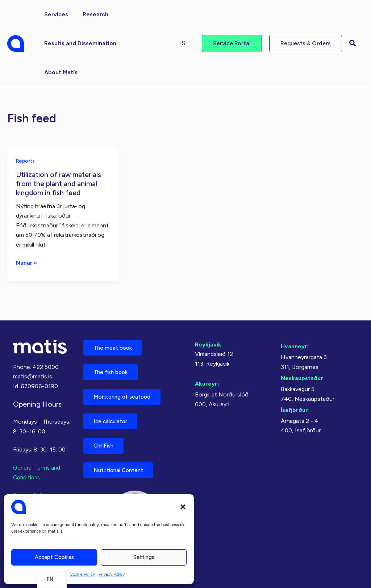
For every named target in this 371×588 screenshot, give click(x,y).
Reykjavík (208, 339)
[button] (183, 507)
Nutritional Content (121, 469)
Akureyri (207, 378)
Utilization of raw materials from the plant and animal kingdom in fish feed (59, 183)
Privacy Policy (112, 574)
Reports (26, 161)
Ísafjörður (294, 405)
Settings (144, 557)
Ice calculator (113, 419)
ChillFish (105, 444)
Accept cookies (54, 557)
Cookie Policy (82, 574)
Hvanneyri (295, 341)
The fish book (113, 368)
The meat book (114, 343)
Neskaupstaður (302, 373)
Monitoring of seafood (125, 393)
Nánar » (27, 262)
